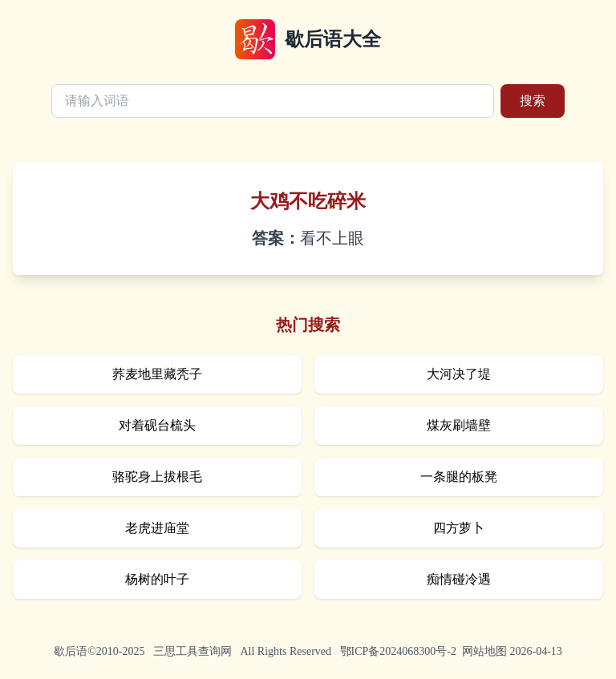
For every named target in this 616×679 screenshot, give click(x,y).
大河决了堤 (459, 374)
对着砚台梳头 (157, 425)
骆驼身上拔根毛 (157, 477)
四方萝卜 (459, 528)
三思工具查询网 (192, 651)
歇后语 (71, 651)
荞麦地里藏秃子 (157, 374)
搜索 (533, 101)
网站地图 (484, 651)
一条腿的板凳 (459, 477)
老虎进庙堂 (157, 528)
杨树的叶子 (157, 579)
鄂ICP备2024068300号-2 (398, 651)
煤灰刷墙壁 (459, 425)
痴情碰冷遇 (459, 579)
